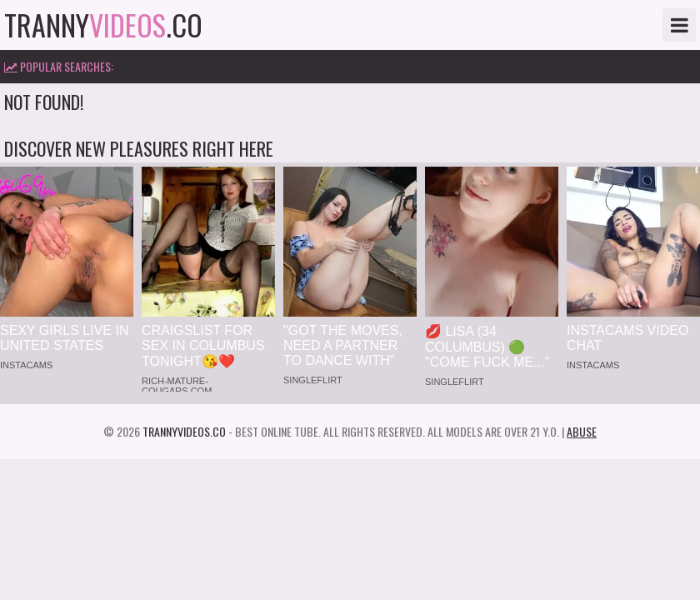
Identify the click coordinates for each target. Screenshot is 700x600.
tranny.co (103, 25)
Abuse (582, 431)
